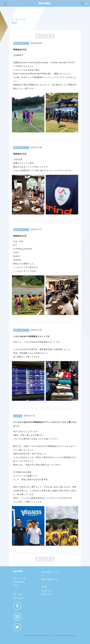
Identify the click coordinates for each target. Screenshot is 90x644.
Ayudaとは (46, 590)
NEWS (44, 587)
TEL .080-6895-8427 (18, 596)
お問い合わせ (47, 594)
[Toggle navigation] (5, 3)
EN (83, 3)
